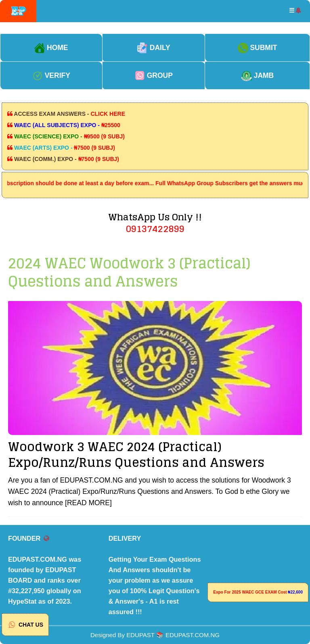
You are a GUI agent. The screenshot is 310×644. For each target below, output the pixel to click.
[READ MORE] (88, 503)
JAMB (257, 75)
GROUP (154, 75)
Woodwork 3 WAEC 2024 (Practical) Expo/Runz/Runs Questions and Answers (136, 455)
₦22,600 (295, 592)
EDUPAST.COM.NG (193, 635)
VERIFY (51, 75)
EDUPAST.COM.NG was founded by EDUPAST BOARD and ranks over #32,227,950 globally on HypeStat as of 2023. (45, 580)
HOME (51, 48)
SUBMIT (258, 48)
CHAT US (25, 625)
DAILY (154, 48)
